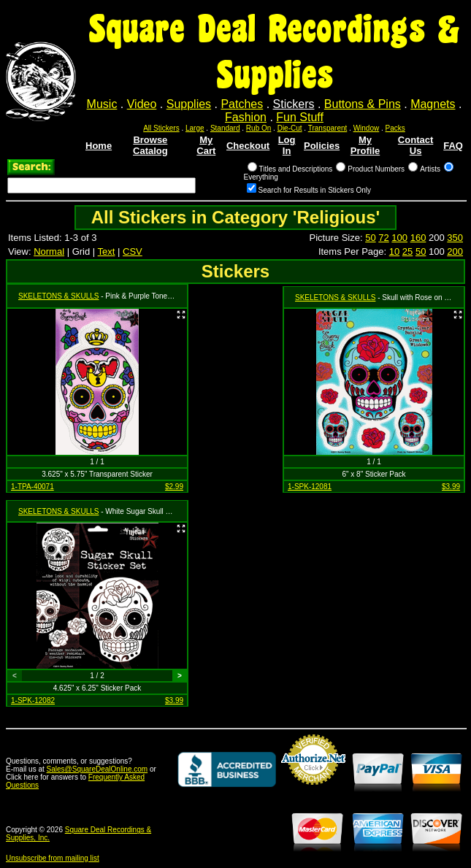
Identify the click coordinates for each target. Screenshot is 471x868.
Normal (49, 251)
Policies (322, 146)
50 (370, 238)
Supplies (189, 104)
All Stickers (161, 128)
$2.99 (174, 487)
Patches (242, 104)
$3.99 (451, 487)
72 (383, 238)
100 (399, 238)
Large (195, 128)
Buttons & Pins (363, 104)
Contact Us (416, 145)
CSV (133, 251)
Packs (395, 128)
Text (107, 251)
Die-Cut (290, 128)
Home (99, 146)
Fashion (246, 117)
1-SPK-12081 (310, 487)
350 (455, 238)
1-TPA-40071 (32, 487)
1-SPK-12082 (33, 700)
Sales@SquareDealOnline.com (97, 769)
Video (142, 104)
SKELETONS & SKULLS (58, 296)
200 (455, 251)
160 (418, 238)
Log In (287, 145)
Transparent (328, 128)
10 (394, 251)
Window (367, 128)
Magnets (433, 104)
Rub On (259, 128)
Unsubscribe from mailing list (53, 858)
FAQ (453, 146)
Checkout (248, 146)
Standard (225, 128)
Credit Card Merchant (313, 791)
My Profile (365, 145)
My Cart (206, 145)
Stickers (294, 104)
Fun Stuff (300, 117)
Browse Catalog (150, 145)
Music (102, 104)
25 (407, 251)
